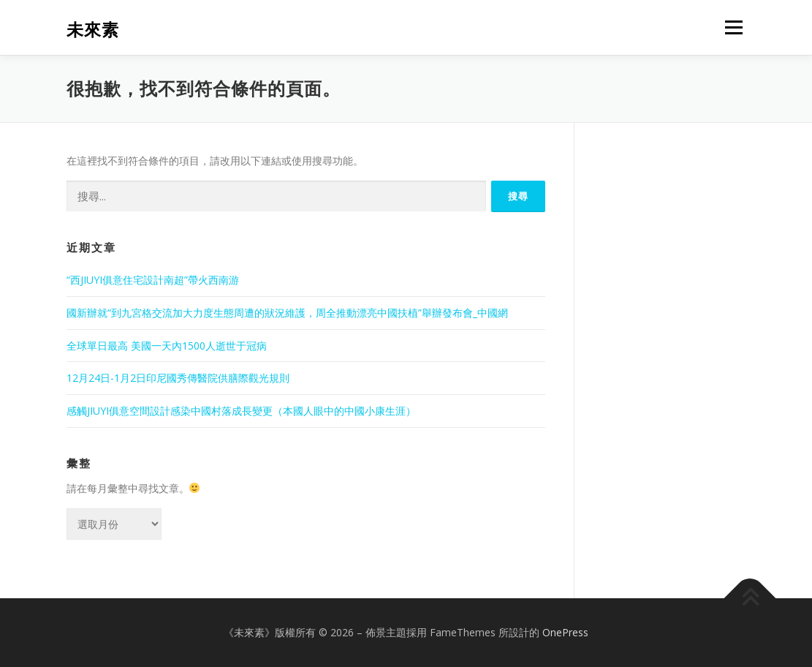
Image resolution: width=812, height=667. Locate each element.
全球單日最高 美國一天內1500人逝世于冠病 (167, 346)
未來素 (93, 30)
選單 (732, 27)
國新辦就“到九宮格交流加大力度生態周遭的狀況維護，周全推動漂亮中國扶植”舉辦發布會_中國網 (287, 313)
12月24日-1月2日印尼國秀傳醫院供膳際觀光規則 (178, 378)
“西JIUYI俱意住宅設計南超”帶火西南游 (153, 280)
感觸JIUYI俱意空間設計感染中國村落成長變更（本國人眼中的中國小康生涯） (241, 411)
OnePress (565, 632)
